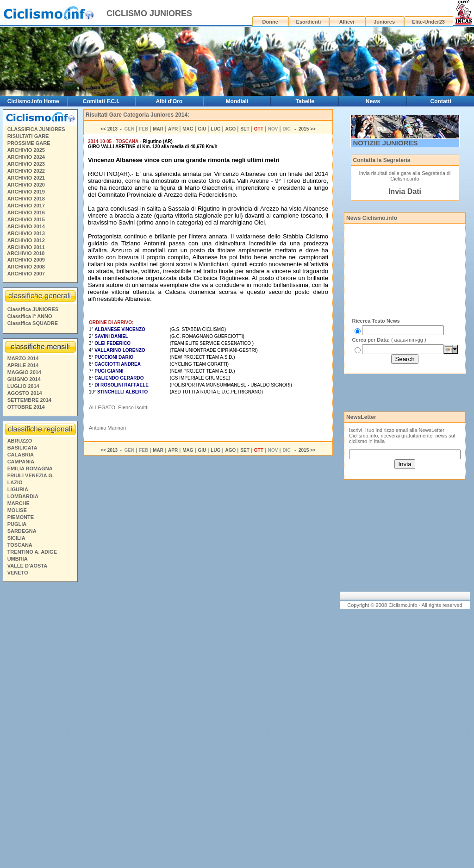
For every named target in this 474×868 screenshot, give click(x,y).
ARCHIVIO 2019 (26, 192)
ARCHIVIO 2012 (26, 240)
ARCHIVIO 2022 (26, 171)
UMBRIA (18, 559)
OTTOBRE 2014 (26, 407)
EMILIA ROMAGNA (30, 468)
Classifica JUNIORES (33, 309)
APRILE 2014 (23, 365)
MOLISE (17, 510)
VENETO (18, 573)
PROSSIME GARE (29, 143)
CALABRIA (21, 455)
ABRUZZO (20, 441)
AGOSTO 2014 (25, 393)
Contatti (441, 101)
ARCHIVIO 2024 (26, 157)
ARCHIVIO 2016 (26, 212)
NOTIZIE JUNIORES (386, 143)
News (373, 101)
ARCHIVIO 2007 (26, 274)
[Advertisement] (40, 726)
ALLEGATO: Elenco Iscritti (119, 407)
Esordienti (309, 22)
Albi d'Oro (169, 101)
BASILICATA (22, 448)
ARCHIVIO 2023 (26, 164)
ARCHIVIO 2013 (26, 233)
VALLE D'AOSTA (28, 566)
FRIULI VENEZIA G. (31, 475)
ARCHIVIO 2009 (26, 260)
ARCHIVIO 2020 (26, 185)
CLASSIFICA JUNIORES (36, 129)
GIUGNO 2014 (24, 379)
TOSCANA (20, 545)
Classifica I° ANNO (30, 316)
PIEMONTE (21, 517)
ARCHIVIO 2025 (26, 150)
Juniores (384, 22)
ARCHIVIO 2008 (26, 267)
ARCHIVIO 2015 (26, 219)
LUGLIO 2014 (23, 386)
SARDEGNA (22, 531)
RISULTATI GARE (28, 136)
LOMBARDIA (23, 496)
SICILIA (16, 538)
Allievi (347, 22)
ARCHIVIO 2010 (26, 253)
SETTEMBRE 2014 (29, 400)
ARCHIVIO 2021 (26, 178)
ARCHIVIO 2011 (26, 247)
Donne (270, 22)
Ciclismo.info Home (33, 101)
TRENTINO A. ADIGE (32, 552)
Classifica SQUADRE (33, 323)
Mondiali (237, 101)
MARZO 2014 (23, 358)
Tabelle (305, 101)
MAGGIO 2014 (24, 372)
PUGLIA (17, 524)
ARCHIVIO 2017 (26, 206)
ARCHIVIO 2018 (26, 199)
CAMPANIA (21, 462)
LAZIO (15, 482)
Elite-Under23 (428, 22)
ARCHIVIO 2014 (26, 226)
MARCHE (19, 503)
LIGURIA (18, 489)
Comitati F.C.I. (101, 101)
